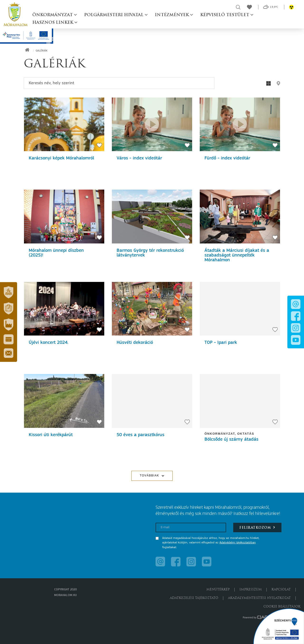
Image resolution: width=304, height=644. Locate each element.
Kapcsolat (281, 590)
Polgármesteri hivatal (114, 15)
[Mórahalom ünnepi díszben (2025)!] (64, 216)
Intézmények (172, 15)
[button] (9, 292)
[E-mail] (191, 527)
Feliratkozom (257, 527)
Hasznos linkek (53, 23)
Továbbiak (150, 476)
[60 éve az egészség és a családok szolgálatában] (240, 124)
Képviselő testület (225, 15)
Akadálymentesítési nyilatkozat (259, 598)
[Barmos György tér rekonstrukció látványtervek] (152, 216)
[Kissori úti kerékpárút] (64, 401)
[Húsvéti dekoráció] (152, 309)
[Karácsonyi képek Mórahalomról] (64, 124)
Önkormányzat (53, 15)
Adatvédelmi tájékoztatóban (238, 543)
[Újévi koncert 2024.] (64, 309)
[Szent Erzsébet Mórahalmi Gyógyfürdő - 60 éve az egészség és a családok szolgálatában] (152, 124)
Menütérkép (218, 590)
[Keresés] (119, 83)
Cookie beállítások (282, 607)
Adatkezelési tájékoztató (194, 598)
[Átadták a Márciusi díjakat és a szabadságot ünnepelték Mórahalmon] (240, 216)
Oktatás (246, 434)
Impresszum (251, 590)
